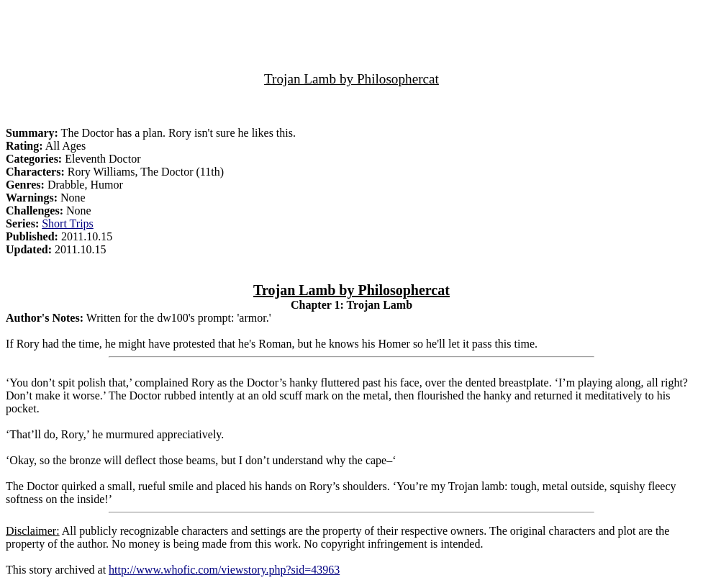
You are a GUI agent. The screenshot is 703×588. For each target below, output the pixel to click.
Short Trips (68, 223)
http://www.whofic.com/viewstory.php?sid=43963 (224, 570)
